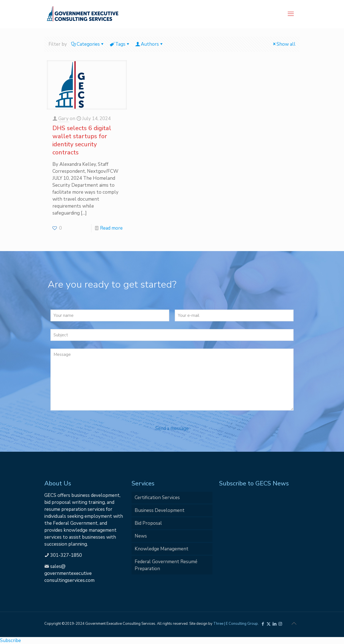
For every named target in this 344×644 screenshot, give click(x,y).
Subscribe (10, 641)
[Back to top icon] (294, 624)
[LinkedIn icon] (274, 624)
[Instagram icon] (280, 624)
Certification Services (157, 498)
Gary (63, 119)
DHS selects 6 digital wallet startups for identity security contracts (82, 140)
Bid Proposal (148, 523)
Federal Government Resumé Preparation (166, 565)
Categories (88, 44)
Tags (120, 44)
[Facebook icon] (263, 624)
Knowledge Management (162, 549)
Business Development (160, 510)
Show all (284, 44)
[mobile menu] (291, 14)
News (141, 536)
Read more (111, 228)
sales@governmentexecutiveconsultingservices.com (69, 573)
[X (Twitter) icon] (269, 624)
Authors (149, 44)
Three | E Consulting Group (236, 624)
